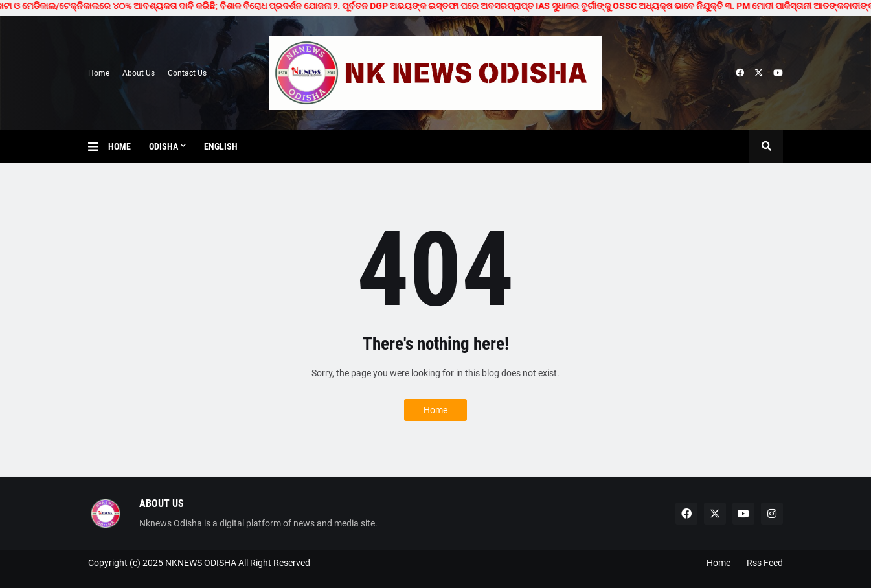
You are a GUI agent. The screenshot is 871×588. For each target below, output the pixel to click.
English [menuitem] (221, 146)
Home (99, 73)
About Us (139, 73)
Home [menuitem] (119, 146)
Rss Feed (765, 563)
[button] (98, 146)
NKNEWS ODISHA (201, 563)
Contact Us (187, 73)
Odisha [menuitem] (164, 146)
